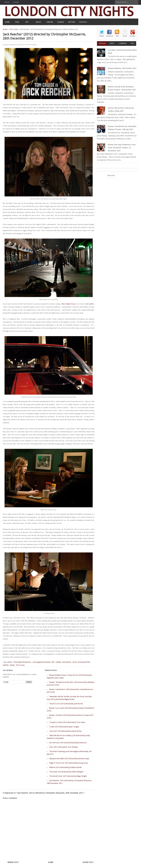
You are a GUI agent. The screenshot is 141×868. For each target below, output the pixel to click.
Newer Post (13, 862)
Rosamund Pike (84, 662)
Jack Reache (67, 662)
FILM (17, 22)
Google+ (133, 36)
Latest (112, 43)
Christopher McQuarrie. (22, 662)
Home (5, 29)
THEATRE (50, 22)
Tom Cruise (13, 29)
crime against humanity (41, 662)
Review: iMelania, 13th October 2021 (122, 68)
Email (125, 36)
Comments (122, 43)
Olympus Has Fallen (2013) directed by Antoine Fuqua (69, 759)
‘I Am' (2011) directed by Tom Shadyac (64, 747)
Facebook (109, 36)
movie (75, 662)
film (53, 662)
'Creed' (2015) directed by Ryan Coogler (64, 727)
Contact (16, 2)
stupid (12, 665)
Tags (132, 43)
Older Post (88, 862)
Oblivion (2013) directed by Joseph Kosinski (65, 767)
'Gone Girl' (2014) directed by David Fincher (65, 731)
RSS (117, 36)
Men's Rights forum (68, 304)
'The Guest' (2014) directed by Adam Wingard (66, 772)
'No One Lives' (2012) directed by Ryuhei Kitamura (68, 743)
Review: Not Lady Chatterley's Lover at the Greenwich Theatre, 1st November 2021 (122, 148)
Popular (102, 43)
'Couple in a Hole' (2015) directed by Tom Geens (67, 722)
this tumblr (90, 304)
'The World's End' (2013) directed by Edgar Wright (68, 776)
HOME (7, 22)
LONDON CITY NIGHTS (69, 12)
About (7, 2)
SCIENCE (61, 22)
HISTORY (72, 22)
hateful (58, 662)
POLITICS (83, 22)
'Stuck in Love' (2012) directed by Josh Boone (66, 704)
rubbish (6, 665)
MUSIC (39, 22)
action (10, 662)
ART (27, 22)
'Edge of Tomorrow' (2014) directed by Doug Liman (69, 763)
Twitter (102, 36)
